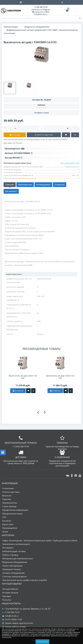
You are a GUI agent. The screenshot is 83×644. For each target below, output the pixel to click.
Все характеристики (70, 163)
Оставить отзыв (41, 113)
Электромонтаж (10, 503)
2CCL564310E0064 (23, 153)
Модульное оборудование (15, 562)
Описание (10, 185)
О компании (8, 488)
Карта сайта (8, 524)
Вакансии (7, 496)
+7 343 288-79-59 (11, 612)
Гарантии (7, 499)
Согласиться (42, 642)
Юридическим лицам (12, 514)
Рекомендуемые (43, 185)
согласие (5, 634)
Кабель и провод (10, 555)
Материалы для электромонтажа (18, 559)
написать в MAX (42, 12)
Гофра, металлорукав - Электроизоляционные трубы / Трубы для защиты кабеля (40, 541)
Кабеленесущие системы (14, 551)
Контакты (7, 521)
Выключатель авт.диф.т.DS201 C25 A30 (23, 377)
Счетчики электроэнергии (14, 577)
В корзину (18, 391)
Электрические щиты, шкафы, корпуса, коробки (25, 580)
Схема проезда (9, 506)
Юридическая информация (15, 510)
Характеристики (25, 185)
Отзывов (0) (60, 185)
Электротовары (11, 27)
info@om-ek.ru (41, 14)
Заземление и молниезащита (16, 544)
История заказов (10, 593)
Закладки (7, 596)
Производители (10, 528)
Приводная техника (11, 569)
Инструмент (8, 548)
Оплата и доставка (11, 492)
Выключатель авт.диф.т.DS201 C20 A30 (60, 377)
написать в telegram (41, 9)
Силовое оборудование (13, 573)
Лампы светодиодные (13, 566)
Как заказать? (11, 191)
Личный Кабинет (10, 589)
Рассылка (7, 600)
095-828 (17, 158)
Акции (5, 532)
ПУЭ (4, 517)
